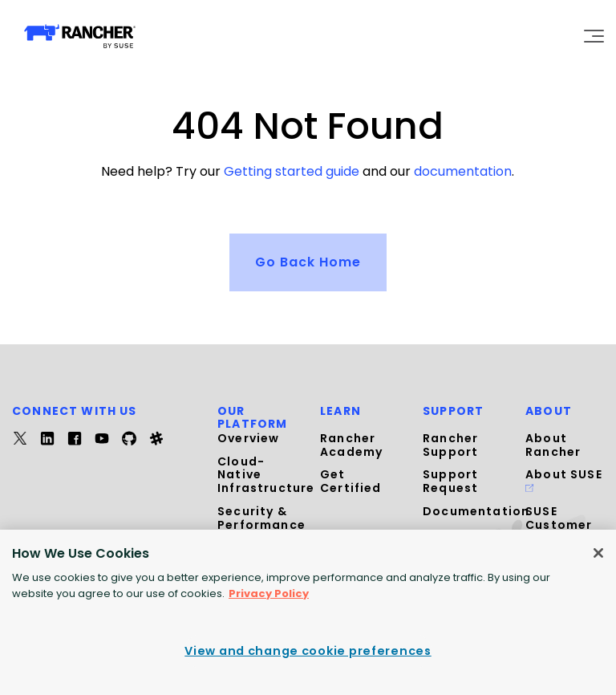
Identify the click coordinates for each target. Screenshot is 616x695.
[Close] (598, 553)
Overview (248, 438)
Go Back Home (308, 261)
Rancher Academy (351, 445)
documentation (463, 171)
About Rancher (553, 445)
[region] (308, 612)
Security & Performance (261, 518)
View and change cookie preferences (308, 651)
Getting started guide (292, 171)
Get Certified (351, 481)
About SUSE (564, 479)
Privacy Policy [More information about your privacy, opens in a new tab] (269, 593)
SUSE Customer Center (559, 525)
